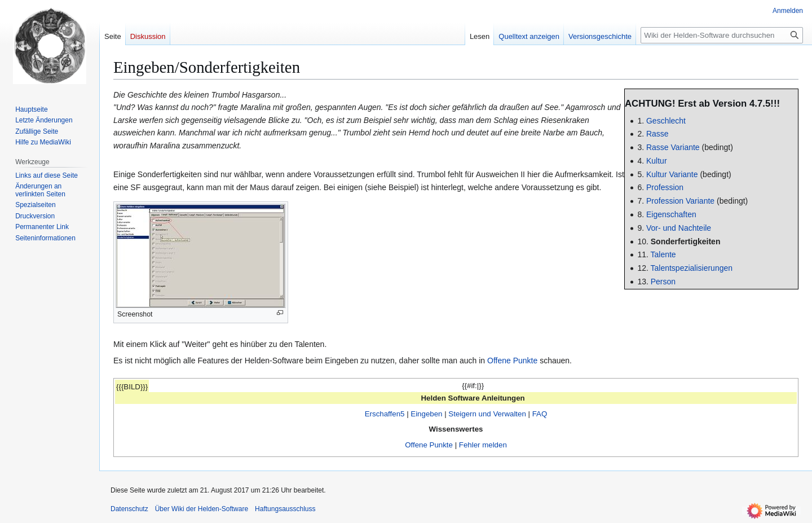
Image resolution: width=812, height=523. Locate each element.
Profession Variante (680, 201)
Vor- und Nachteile (679, 228)
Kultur (657, 161)
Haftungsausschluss (285, 509)
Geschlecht (666, 121)
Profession (665, 187)
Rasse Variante (673, 147)
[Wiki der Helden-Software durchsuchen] (722, 35)
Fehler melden (483, 445)
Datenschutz (129, 509)
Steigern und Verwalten (487, 414)
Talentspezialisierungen (692, 268)
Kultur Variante (672, 174)
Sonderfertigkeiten (686, 241)
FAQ (540, 414)
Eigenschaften (671, 214)
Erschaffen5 (385, 414)
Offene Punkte (512, 361)
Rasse (657, 134)
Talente (663, 254)
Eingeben (426, 414)
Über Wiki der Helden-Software (202, 509)
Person (663, 282)
